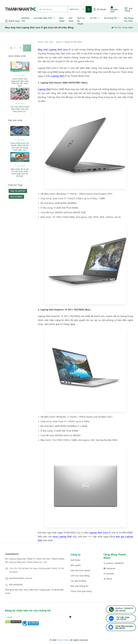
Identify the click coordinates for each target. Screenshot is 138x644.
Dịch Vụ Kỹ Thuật (81, 21)
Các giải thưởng (78, 581)
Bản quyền (76, 565)
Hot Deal (71, 19)
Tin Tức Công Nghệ (124, 27)
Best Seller (62, 19)
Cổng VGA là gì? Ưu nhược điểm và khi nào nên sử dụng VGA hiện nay (20, 156)
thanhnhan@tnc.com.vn (21, 578)
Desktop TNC (26, 19)
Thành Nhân (63, 640)
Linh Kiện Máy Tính (43, 18)
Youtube (109, 574)
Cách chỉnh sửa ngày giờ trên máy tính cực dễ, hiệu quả (20, 92)
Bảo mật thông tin (80, 586)
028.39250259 (16, 585)
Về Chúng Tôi (110, 18)
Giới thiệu (75, 560)
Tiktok (108, 579)
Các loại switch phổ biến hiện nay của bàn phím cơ (20, 119)
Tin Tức (93, 18)
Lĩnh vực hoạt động (80, 576)
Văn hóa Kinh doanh (80, 570)
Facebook (109, 568)
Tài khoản (100, 9)
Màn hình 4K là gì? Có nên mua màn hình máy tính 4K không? (20, 182)
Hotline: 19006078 (114, 563)
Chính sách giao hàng (81, 591)
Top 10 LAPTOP (18, 201)
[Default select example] (77, 9)
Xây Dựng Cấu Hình (129, 19)
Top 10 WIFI (16, 206)
